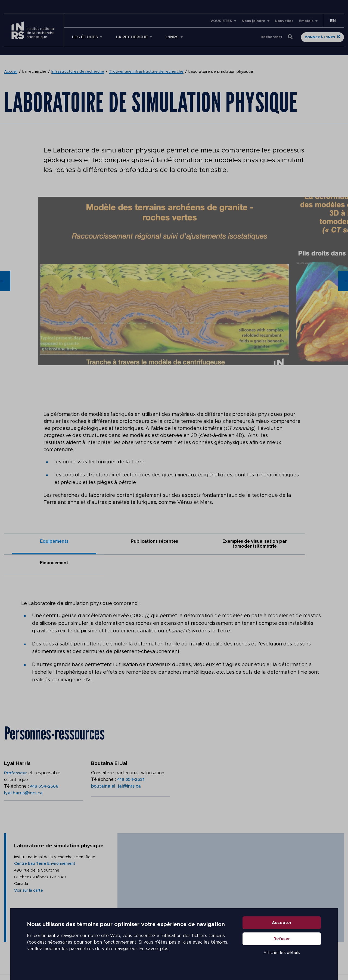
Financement (302, 541)
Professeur (16, 752)
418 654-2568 (44, 765)
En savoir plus (154, 953)
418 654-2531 (131, 758)
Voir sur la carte (30, 881)
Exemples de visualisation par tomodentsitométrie (217, 544)
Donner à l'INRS (320, 37)
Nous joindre (254, 21)
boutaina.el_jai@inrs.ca (116, 765)
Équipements (47, 541)
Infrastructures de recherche (78, 72)
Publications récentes (132, 541)
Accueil (11, 72)
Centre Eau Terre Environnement (47, 852)
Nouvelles (284, 21)
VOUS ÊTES (221, 21)
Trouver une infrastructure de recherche (147, 72)
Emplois (306, 21)
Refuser (282, 943)
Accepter (282, 927)
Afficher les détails (282, 956)
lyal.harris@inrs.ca (23, 771)
